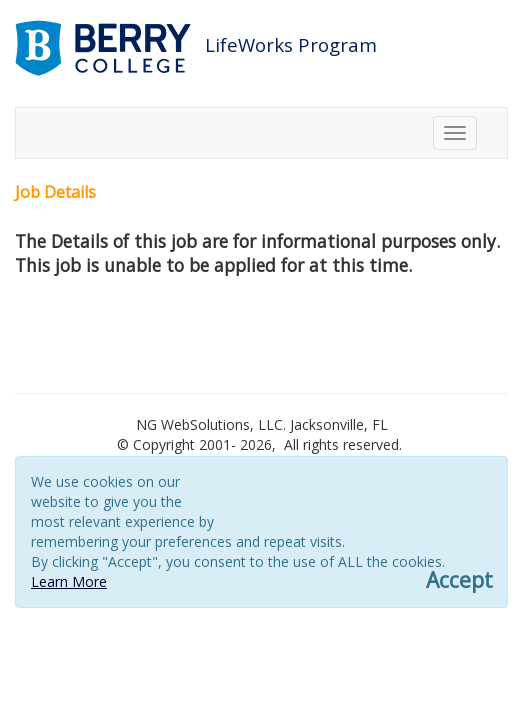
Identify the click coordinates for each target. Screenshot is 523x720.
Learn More (69, 581)
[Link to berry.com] (105, 46)
